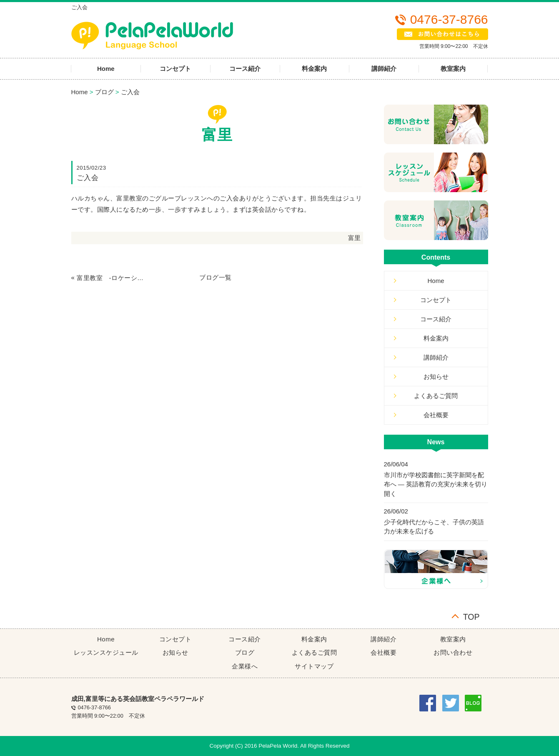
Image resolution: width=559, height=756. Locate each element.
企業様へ (245, 666)
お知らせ (436, 377)
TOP (471, 616)
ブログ (104, 92)
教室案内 (453, 69)
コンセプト (175, 69)
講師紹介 (384, 69)
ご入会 (130, 92)
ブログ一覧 (216, 277)
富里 (355, 238)
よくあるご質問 (436, 396)
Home (106, 69)
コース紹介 (245, 69)
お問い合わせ (453, 652)
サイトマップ (314, 666)
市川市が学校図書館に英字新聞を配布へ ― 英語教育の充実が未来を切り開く (436, 484)
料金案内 (314, 69)
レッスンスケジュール (106, 652)
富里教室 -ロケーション (110, 278)
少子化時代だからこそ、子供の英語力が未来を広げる (434, 527)
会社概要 (436, 415)
